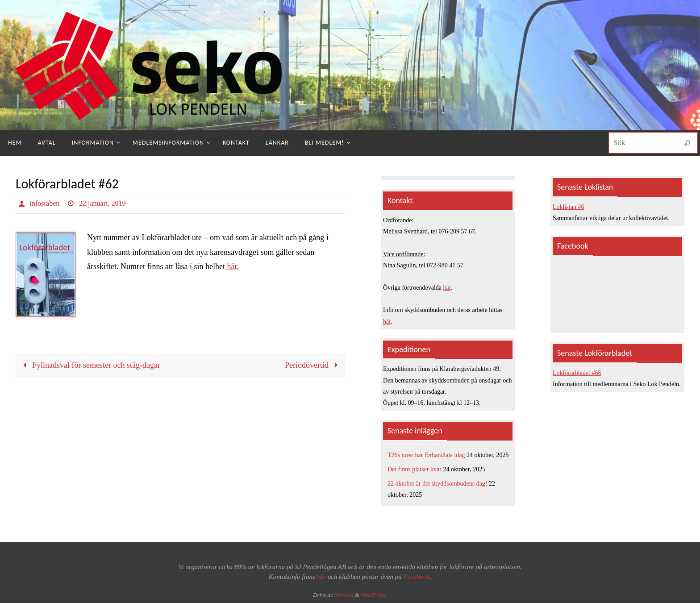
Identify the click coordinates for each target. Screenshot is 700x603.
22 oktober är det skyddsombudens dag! (437, 484)
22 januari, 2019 (102, 203)
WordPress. (374, 595)
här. (232, 266)
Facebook (416, 577)
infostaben (45, 203)
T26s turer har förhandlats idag (426, 455)
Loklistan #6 (568, 207)
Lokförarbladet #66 (577, 373)
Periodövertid (313, 365)
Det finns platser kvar (415, 469)
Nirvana (344, 595)
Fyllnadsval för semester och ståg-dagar (90, 365)
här (447, 288)
